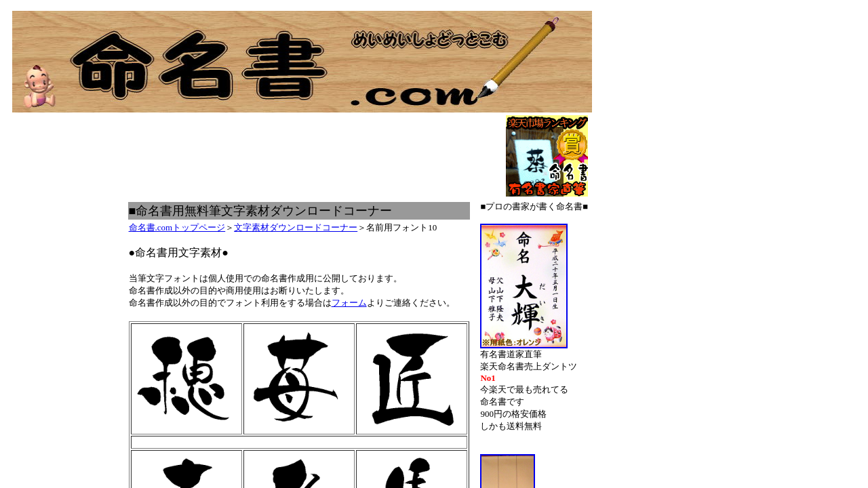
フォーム (349, 303)
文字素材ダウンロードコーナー (296, 227)
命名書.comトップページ (177, 227)
